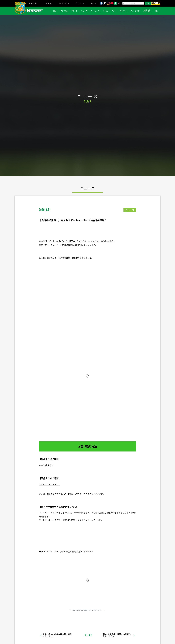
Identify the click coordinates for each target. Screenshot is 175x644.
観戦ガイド (33, 3)
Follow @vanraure (112, 618)
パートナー (79, 3)
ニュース (84, 11)
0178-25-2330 (69, 520)
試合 (55, 11)
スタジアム (64, 11)
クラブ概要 (48, 3)
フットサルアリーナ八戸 (50, 484)
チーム (105, 11)
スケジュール (95, 11)
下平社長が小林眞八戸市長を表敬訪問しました (57, 635)
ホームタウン (63, 3)
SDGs (156, 11)
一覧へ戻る (87, 635)
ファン (114, 11)
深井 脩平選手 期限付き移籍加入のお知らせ (117, 635)
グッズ (93, 3)
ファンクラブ (135, 11)
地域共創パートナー (147, 11)
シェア (58, 618)
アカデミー (123, 11)
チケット (74, 11)
